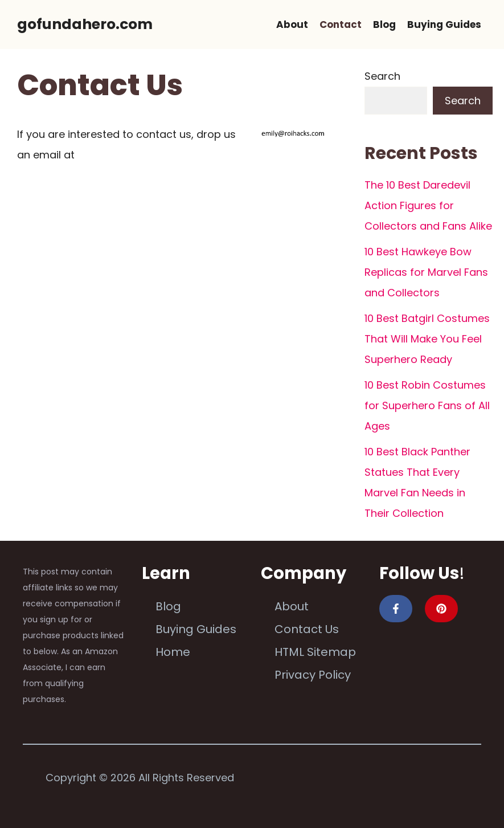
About (292, 25)
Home (173, 652)
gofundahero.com (85, 24)
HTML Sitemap (315, 652)
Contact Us (307, 629)
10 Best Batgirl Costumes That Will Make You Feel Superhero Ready (427, 339)
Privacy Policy (313, 675)
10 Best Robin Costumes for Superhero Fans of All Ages (427, 405)
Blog (384, 25)
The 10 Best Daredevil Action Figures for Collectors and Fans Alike (428, 205)
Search (382, 76)
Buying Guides (444, 25)
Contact (341, 25)
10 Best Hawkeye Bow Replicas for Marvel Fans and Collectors (426, 272)
